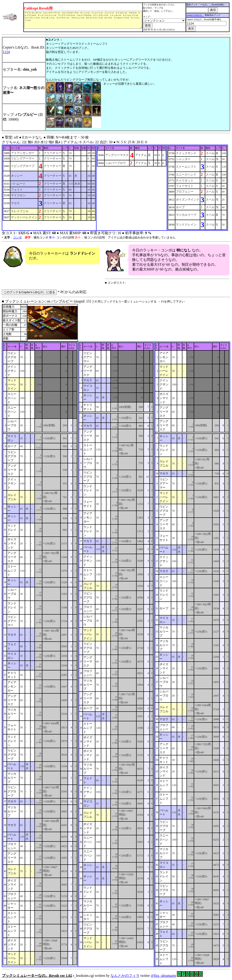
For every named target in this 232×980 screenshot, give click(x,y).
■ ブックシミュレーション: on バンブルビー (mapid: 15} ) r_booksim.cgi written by (116, 638)
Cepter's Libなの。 (196, 15)
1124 (6, 52)
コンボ (17, 237)
